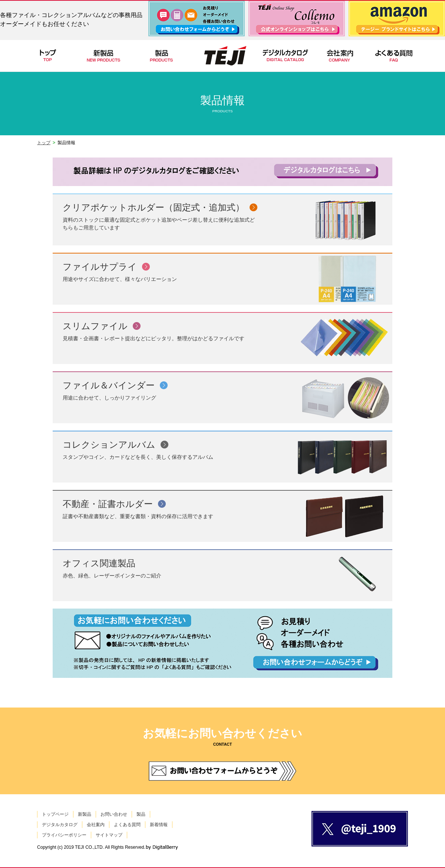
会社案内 (96, 825)
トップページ (55, 814)
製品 (141, 814)
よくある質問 (127, 825)
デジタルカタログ (60, 825)
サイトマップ (109, 835)
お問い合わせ (114, 814)
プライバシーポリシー (64, 835)
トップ (44, 143)
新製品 (85, 814)
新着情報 (159, 825)
